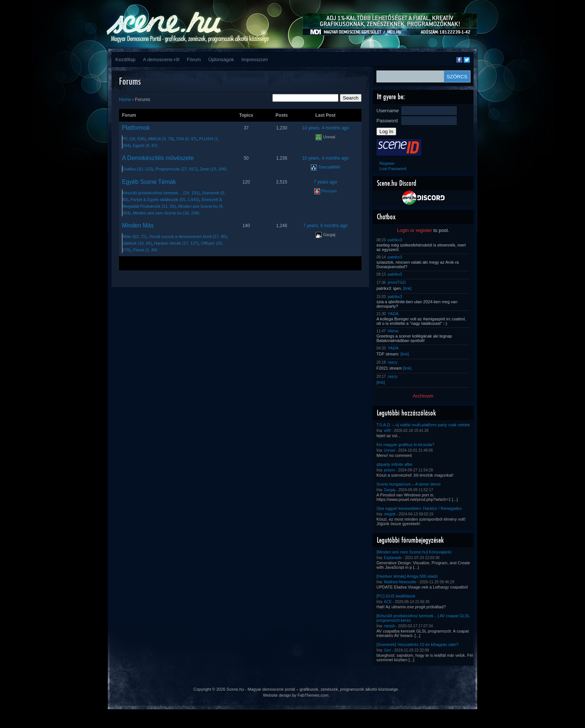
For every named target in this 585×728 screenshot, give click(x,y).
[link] (408, 288)
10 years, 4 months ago (326, 158)
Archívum (423, 396)
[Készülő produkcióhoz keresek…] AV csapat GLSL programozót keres (423, 618)
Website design (277, 695)
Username (388, 111)
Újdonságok (221, 59)
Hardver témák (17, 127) (176, 243)
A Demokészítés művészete (158, 158)
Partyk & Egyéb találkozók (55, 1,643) (165, 200)
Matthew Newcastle (400, 582)
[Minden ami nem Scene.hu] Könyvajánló (414, 552)
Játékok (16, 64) (137, 243)
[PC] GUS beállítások (396, 596)
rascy (392, 362)
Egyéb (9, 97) (145, 145)
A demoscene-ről (161, 59)
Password (387, 121)
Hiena (393, 331)
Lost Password (393, 169)
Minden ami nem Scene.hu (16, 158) (166, 213)
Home (125, 100)
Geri (387, 650)
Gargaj (390, 490)
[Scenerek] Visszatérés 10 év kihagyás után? (417, 644)
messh (389, 626)
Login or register (414, 230)
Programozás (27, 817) (177, 169)
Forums (130, 81)
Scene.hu (235, 689)
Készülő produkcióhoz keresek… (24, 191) (161, 193)
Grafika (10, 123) (138, 169)
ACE (388, 602)
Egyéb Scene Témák (149, 182)
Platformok (136, 128)
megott (390, 514)
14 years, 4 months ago (326, 128)
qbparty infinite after (395, 464)
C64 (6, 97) (186, 139)
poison (389, 470)
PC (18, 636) (134, 139)
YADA (393, 314)
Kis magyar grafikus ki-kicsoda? (405, 445)
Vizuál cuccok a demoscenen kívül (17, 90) (188, 236)
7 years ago (326, 182)
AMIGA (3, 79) (161, 139)
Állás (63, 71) (134, 236)
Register (387, 163)
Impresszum (255, 59)
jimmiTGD (397, 282)
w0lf (387, 431)
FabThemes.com (313, 695)
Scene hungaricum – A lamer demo (409, 484)
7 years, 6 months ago (326, 226)
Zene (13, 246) (213, 169)
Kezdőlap (125, 59)
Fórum (194, 59)
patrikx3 (395, 240)
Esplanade (393, 558)
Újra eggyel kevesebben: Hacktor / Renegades (419, 508)
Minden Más (138, 225)
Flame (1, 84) (145, 250)
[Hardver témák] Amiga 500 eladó (407, 576)
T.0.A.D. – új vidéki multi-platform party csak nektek (423, 425)
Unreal (389, 450)
